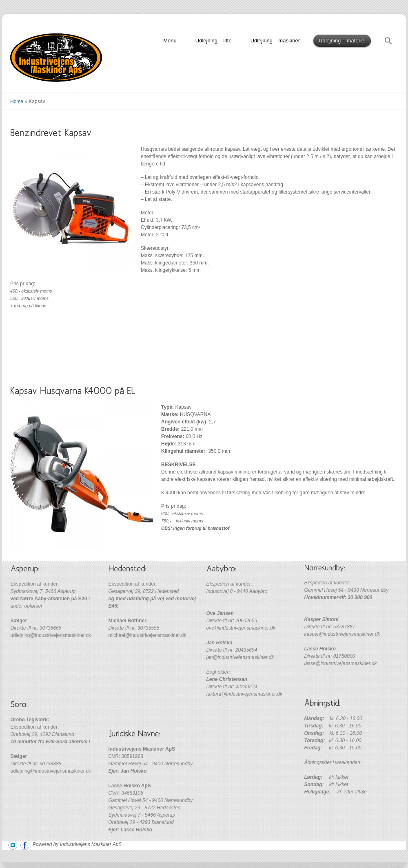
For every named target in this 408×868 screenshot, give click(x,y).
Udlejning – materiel (342, 41)
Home (17, 101)
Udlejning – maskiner (275, 41)
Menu (170, 41)
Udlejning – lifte (214, 41)
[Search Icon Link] (388, 42)
